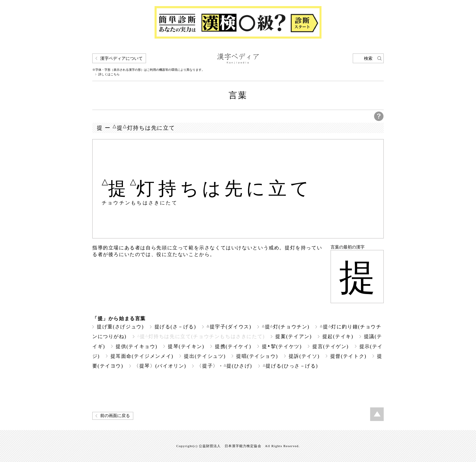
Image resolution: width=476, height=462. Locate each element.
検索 (368, 58)
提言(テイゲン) (331, 346)
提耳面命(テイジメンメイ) (142, 356)
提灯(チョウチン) (286, 327)
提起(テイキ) (338, 336)
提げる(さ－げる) (175, 327)
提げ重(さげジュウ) (120, 327)
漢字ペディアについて (121, 58)
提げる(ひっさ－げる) (291, 366)
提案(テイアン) (294, 336)
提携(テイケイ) (233, 346)
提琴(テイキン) (186, 346)
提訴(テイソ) (304, 356)
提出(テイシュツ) (205, 356)
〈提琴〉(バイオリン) (160, 366)
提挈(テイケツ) (282, 346)
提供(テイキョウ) (136, 346)
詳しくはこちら (109, 74)
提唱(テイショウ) (257, 356)
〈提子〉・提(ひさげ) (224, 366)
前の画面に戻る (115, 416)
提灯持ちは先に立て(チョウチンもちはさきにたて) (201, 336)
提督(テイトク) (348, 356)
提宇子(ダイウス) (229, 327)
